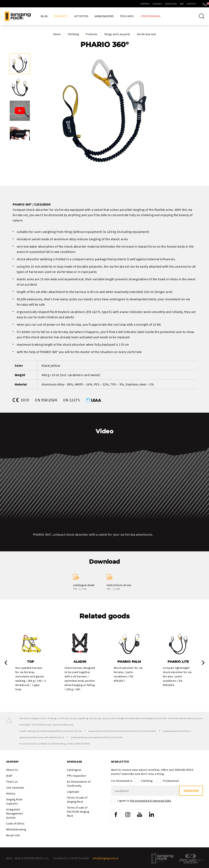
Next (203, 663)
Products (61, 16)
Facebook (116, 815)
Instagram (128, 815)
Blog (44, 16)
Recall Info (13, 836)
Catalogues (74, 770)
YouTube (141, 815)
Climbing (73, 34)
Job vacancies (15, 788)
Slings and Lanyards (117, 34)
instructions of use (119, 585)
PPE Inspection (77, 776)
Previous (6, 663)
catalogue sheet (84, 585)
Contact (177, 4)
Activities (81, 16)
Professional (171, 781)
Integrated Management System (14, 814)
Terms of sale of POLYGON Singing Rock (78, 812)
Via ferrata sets (146, 34)
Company (131, 4)
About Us (12, 770)
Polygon (191, 859)
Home (57, 34)
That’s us (12, 782)
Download (157, 4)
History (11, 794)
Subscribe (191, 791)
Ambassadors (104, 16)
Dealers (143, 4)
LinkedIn (153, 815)
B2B (168, 4)
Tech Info (127, 16)
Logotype (73, 792)
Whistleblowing (16, 830)
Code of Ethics (15, 824)
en (199, 4)
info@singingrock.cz (106, 858)
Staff (9, 776)
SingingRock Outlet (162, 859)
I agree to (144, 801)
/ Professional (150, 16)
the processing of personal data (150, 801)
